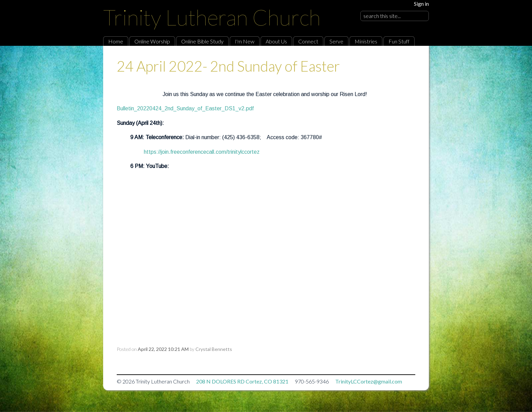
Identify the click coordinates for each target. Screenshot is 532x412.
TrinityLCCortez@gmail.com (369, 381)
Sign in (421, 4)
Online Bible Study (202, 41)
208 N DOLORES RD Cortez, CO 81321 (242, 381)
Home (116, 41)
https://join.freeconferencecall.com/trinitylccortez (202, 152)
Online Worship (152, 41)
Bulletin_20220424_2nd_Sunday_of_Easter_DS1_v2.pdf (185, 108)
